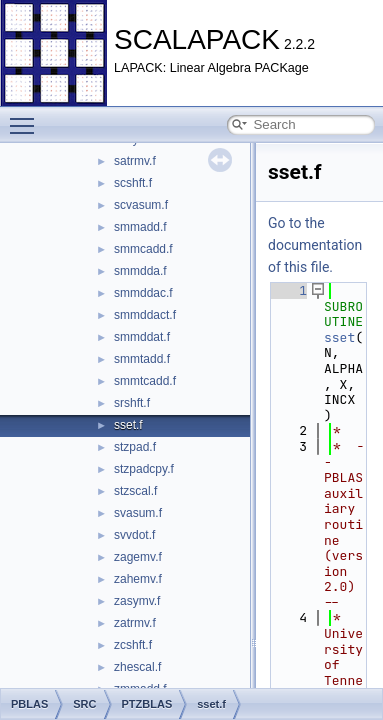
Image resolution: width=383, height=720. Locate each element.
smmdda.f (140, 271)
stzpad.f (135, 447)
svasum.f (138, 513)
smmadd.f (140, 227)
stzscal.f (135, 491)
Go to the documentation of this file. (315, 245)
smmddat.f (142, 337)
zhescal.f (137, 667)
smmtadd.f (142, 359)
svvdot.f (134, 535)
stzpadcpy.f (144, 469)
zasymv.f (137, 601)
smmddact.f (145, 315)
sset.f (128, 425)
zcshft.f (133, 645)
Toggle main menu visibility (27, 117)
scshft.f (133, 183)
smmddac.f (143, 293)
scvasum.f (141, 205)
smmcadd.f (143, 249)
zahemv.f (138, 579)
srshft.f (132, 403)
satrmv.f (135, 161)
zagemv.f (138, 557)
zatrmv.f (135, 623)
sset (339, 337)
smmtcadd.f (145, 381)
